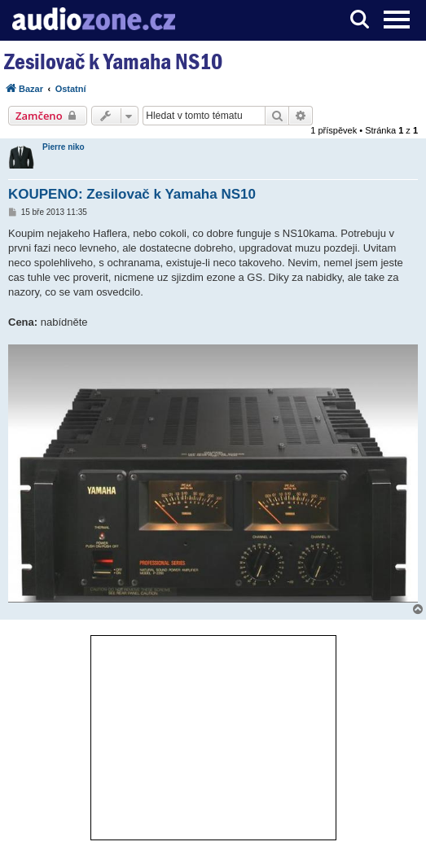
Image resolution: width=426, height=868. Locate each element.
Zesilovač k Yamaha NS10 (113, 61)
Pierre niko (64, 147)
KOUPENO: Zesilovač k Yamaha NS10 (132, 194)
